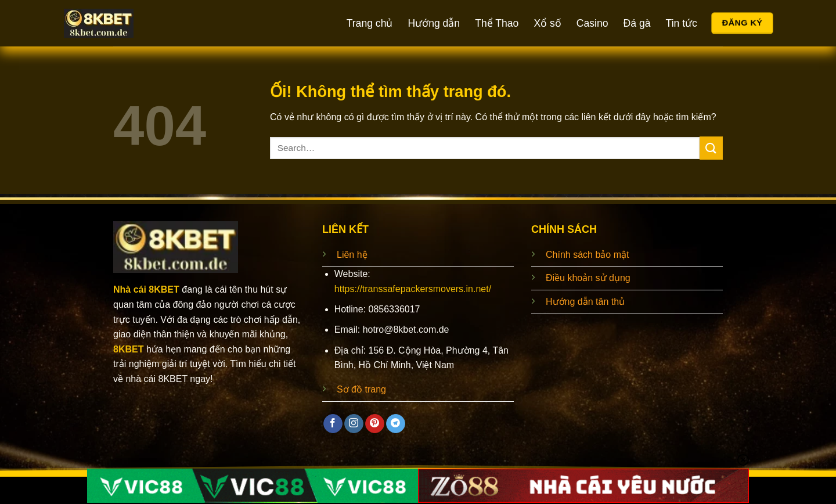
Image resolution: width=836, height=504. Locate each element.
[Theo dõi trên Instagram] (354, 424)
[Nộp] (711, 148)
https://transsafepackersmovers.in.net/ (413, 289)
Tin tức (682, 23)
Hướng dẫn (434, 23)
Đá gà (637, 23)
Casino (592, 23)
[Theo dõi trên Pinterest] (375, 424)
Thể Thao (497, 23)
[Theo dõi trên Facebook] (333, 424)
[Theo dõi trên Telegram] (396, 424)
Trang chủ (370, 23)
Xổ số (547, 23)
